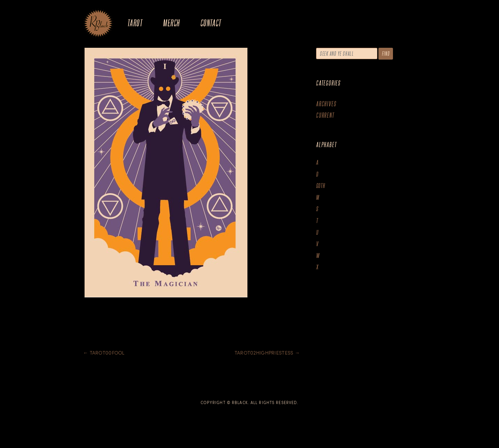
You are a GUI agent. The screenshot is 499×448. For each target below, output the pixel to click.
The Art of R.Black (98, 24)
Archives (326, 104)
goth (321, 186)
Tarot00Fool (104, 353)
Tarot (135, 23)
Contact (211, 23)
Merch (171, 23)
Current (325, 115)
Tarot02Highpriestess (267, 353)
